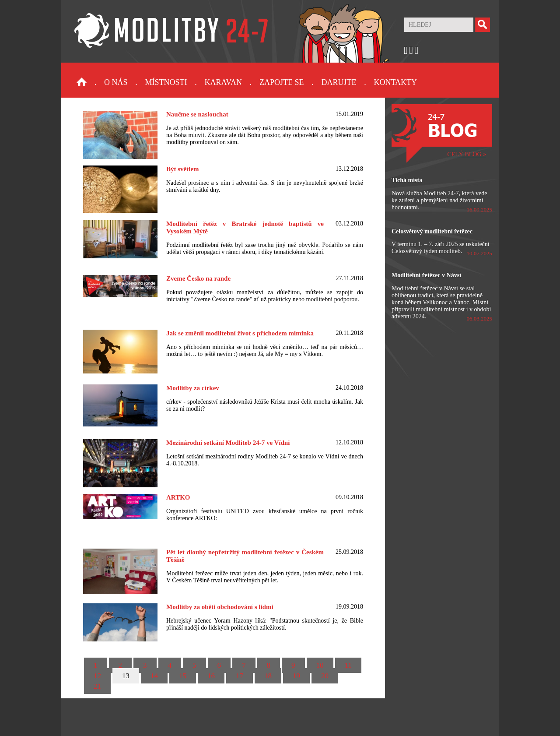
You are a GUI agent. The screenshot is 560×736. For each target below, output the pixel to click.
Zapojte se (282, 82)
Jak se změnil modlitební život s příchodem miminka (240, 333)
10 (320, 665)
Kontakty (395, 82)
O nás (116, 82)
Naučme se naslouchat (197, 114)
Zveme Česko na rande (198, 278)
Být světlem (183, 169)
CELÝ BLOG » (467, 154)
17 (240, 676)
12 (97, 676)
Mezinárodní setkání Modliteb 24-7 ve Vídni (228, 443)
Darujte (339, 82)
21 (97, 686)
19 (296, 676)
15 (183, 676)
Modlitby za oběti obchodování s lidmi (220, 607)
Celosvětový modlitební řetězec (432, 231)
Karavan (223, 82)
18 (268, 676)
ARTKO (178, 497)
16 (211, 676)
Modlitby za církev (193, 388)
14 (154, 676)
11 (348, 665)
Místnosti (166, 82)
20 (325, 676)
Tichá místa (407, 180)
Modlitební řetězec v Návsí (426, 275)
